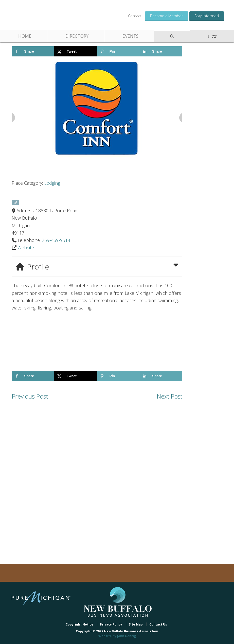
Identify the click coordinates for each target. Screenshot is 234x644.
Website (26, 247)
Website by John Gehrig (117, 636)
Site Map (136, 624)
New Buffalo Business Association (48, 15)
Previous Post (30, 396)
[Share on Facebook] (33, 51)
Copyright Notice (79, 624)
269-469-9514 (56, 240)
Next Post (169, 396)
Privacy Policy (111, 624)
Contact (135, 16)
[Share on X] (76, 51)
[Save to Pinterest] (118, 51)
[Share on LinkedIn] (161, 51)
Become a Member (167, 16)
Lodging (52, 183)
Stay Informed (207, 16)
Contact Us (158, 624)
